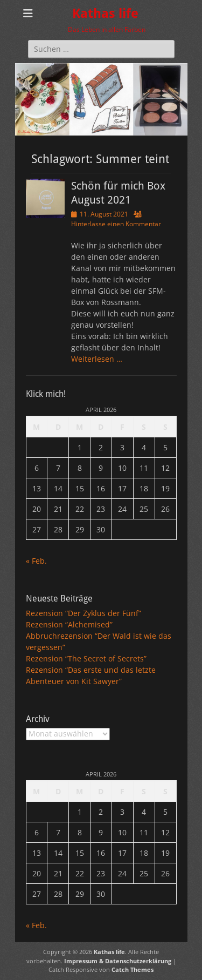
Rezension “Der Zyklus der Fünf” (83, 613)
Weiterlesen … (97, 359)
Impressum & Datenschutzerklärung (118, 961)
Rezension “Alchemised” (69, 624)
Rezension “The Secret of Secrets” (86, 658)
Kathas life (105, 13)
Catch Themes (133, 969)
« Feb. (36, 561)
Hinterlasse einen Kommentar (116, 224)
